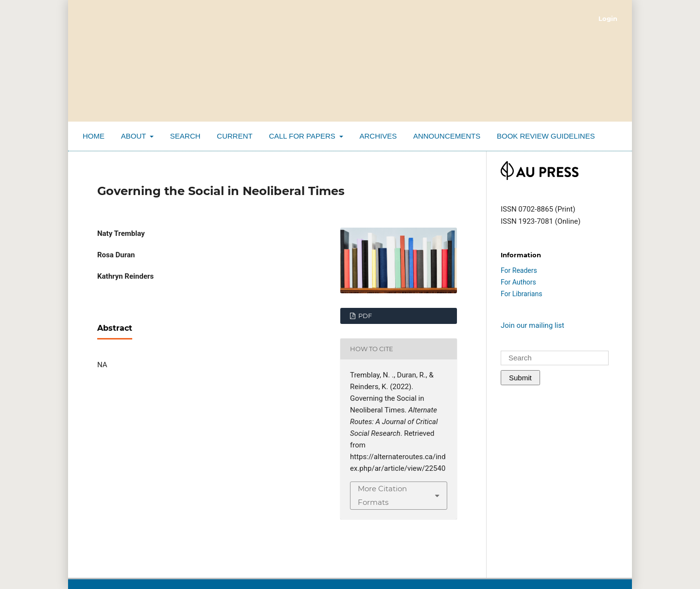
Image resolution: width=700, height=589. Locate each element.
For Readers (519, 270)
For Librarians (521, 294)
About (135, 136)
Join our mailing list (533, 325)
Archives (378, 136)
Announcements (447, 136)
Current (235, 136)
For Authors (518, 282)
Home (94, 136)
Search (185, 136)
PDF (364, 316)
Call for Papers (303, 136)
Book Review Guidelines (546, 136)
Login (608, 18)
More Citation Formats (382, 495)
